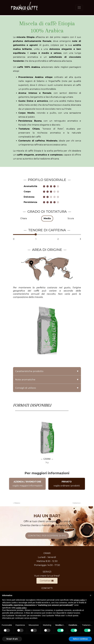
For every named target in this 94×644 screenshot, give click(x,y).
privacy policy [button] (79, 600)
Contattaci (47, 581)
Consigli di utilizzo (47, 388)
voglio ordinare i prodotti (67, 484)
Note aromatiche (47, 380)
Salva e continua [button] (80, 639)
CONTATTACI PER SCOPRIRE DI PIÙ (47, 536)
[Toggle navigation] (79, 8)
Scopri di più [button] (12, 639)
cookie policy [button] (21, 608)
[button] (91, 595)
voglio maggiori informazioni (27, 484)
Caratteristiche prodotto (47, 371)
